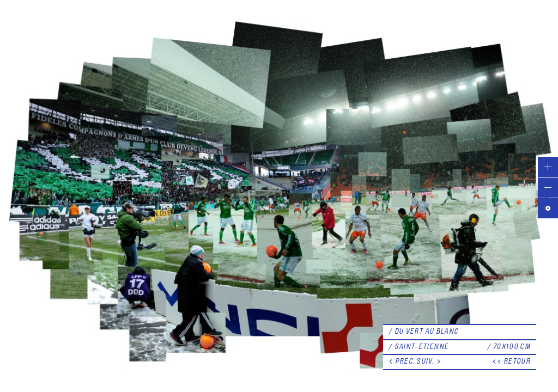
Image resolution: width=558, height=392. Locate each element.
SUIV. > (429, 362)
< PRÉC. (402, 362)
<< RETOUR (511, 362)
